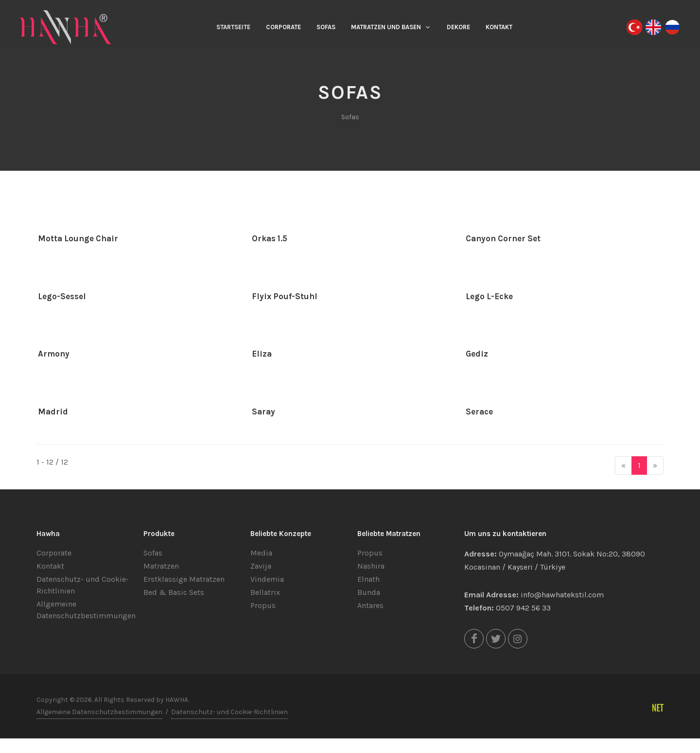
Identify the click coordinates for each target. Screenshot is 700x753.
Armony (54, 354)
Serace (479, 412)
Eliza (262, 354)
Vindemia (267, 579)
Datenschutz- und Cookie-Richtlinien (229, 712)
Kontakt (50, 566)
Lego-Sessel (62, 296)
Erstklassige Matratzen (184, 579)
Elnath (368, 579)
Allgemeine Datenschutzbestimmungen (99, 712)
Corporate (54, 553)
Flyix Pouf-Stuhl (285, 296)
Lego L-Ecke (489, 296)
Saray (263, 412)
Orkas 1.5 (270, 238)
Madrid (53, 412)
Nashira (371, 566)
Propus (263, 605)
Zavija (261, 566)
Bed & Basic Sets (174, 592)
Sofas (153, 553)
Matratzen (161, 566)
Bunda (369, 592)
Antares (370, 605)
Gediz (477, 354)
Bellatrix (265, 592)
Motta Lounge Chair (78, 238)
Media (261, 553)
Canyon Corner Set (503, 238)
